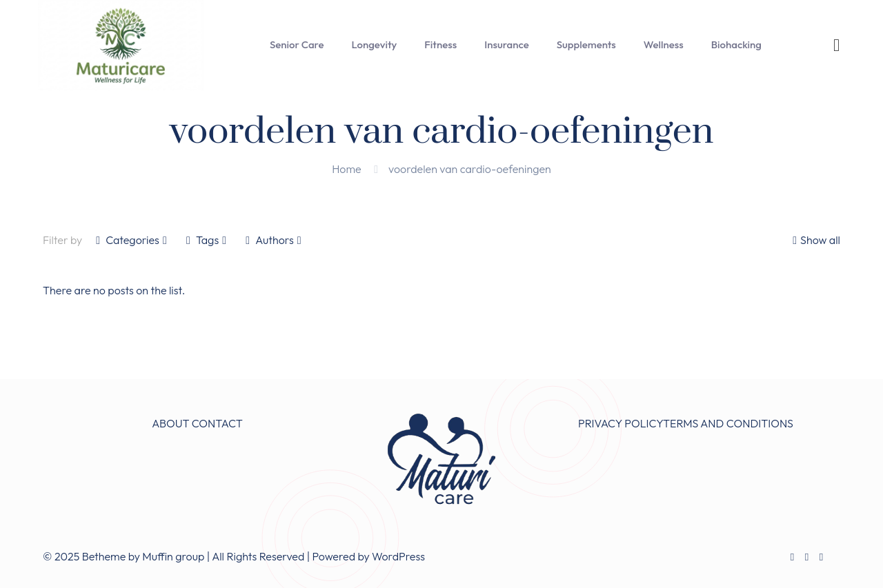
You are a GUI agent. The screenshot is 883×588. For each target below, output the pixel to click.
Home (346, 169)
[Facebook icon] (792, 557)
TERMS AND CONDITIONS (728, 423)
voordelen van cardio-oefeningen (470, 169)
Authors (273, 240)
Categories (131, 240)
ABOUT (170, 423)
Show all (815, 240)
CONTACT (217, 423)
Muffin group (173, 556)
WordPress (398, 556)
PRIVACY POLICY (621, 423)
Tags (206, 240)
